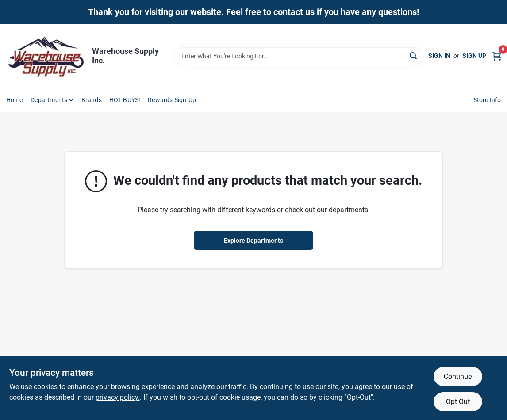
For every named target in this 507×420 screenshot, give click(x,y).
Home (15, 100)
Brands (92, 100)
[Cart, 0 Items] (497, 56)
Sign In (439, 56)
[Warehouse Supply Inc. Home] (46, 56)
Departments (49, 100)
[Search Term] (298, 56)
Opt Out (458, 402)
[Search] (414, 55)
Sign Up (474, 56)
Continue (458, 376)
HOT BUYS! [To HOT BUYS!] (125, 100)
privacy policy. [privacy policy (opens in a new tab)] (118, 397)
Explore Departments (253, 241)
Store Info (487, 100)
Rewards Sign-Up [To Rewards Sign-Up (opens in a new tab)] (172, 100)
